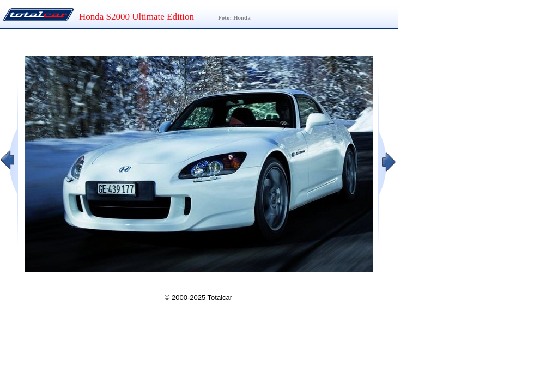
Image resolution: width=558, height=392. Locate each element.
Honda (242, 17)
